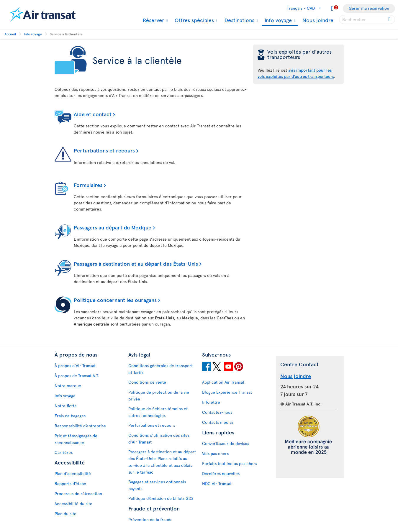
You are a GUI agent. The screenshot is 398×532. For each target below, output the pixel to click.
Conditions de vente (147, 382)
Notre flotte (66, 406)
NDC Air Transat (217, 483)
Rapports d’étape (70, 483)
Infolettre (211, 402)
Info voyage (277, 20)
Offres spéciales (194, 20)
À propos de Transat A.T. (77, 376)
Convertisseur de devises (226, 443)
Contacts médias (218, 422)
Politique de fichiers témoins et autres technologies (158, 412)
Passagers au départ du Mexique (113, 227)
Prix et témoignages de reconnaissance (76, 439)
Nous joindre (318, 20)
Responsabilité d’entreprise (80, 426)
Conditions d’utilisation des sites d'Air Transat (159, 439)
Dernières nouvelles (221, 473)
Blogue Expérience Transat (227, 392)
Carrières (64, 452)
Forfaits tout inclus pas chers (230, 463)
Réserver (153, 20)
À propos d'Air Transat (75, 366)
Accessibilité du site (73, 504)
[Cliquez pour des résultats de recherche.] (390, 19)
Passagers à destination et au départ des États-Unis (136, 263)
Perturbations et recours (104, 150)
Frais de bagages (70, 416)
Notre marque (68, 386)
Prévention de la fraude (150, 519)
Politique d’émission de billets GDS (161, 498)
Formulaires (88, 185)
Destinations (239, 20)
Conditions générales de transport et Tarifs (160, 369)
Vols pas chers (215, 453)
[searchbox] (367, 19)
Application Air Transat (223, 382)
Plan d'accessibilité (73, 473)
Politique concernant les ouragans (115, 300)
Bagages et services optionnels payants (157, 485)
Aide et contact (93, 114)
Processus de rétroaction (78, 494)
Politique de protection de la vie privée (159, 395)
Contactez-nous (217, 412)
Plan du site (65, 514)
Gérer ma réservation (369, 8)
